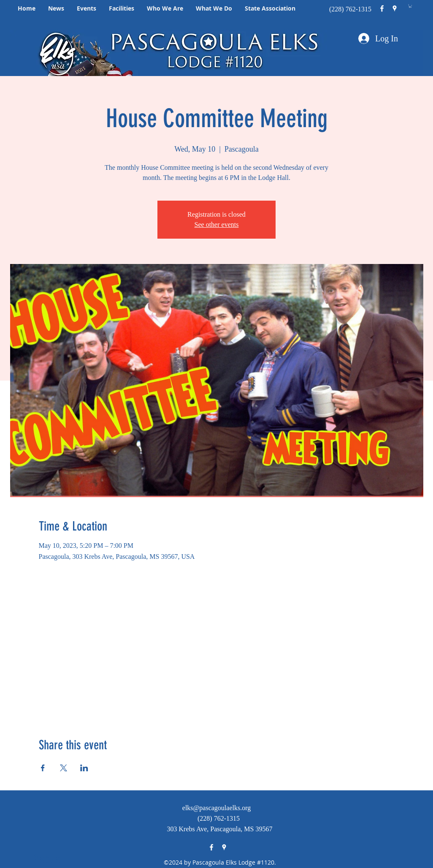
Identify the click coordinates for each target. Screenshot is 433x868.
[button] (56, 8)
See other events (217, 224)
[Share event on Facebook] (43, 768)
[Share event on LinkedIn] (84, 768)
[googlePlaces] (395, 8)
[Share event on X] (64, 768)
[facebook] (382, 8)
